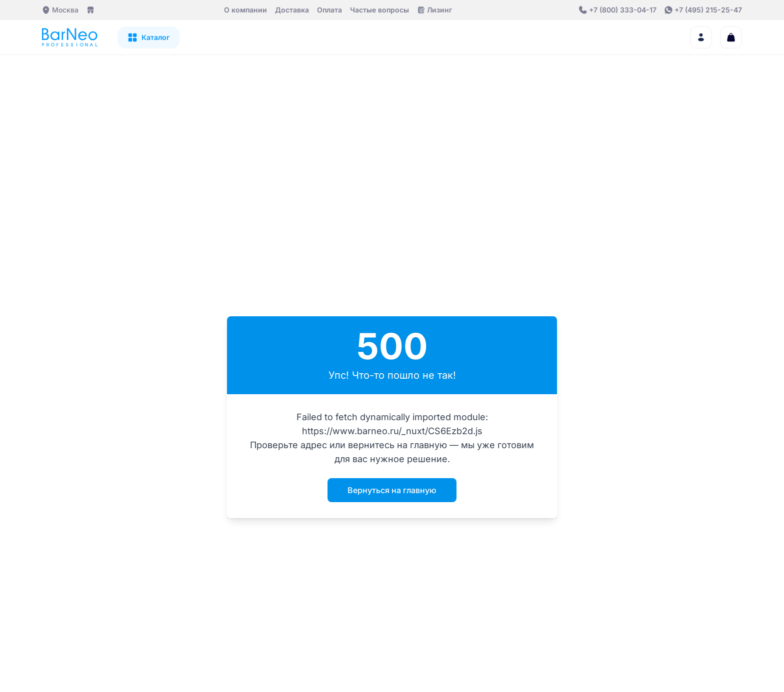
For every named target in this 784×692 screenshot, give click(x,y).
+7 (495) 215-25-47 (708, 10)
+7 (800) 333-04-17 (623, 10)
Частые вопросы (379, 10)
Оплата (329, 10)
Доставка (292, 10)
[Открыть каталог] (148, 37)
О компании (245, 10)
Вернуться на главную (392, 490)
